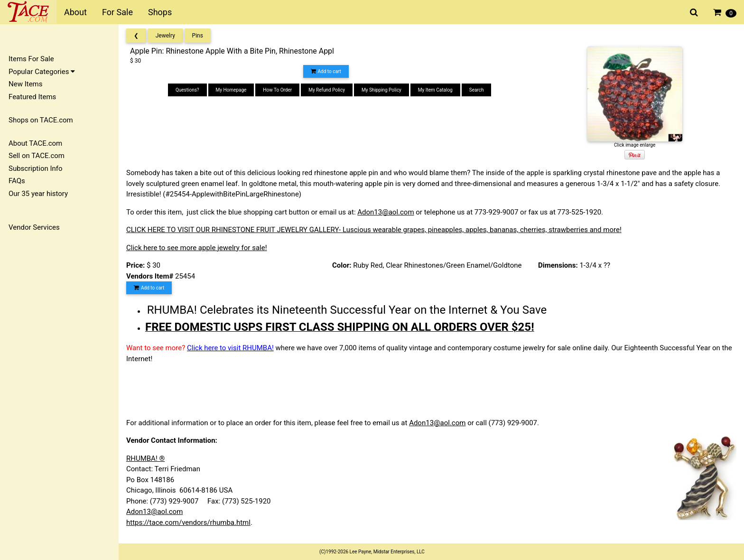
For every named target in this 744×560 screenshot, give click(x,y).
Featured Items (32, 97)
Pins (198, 36)
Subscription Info (36, 168)
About (75, 12)
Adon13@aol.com (386, 212)
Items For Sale (31, 59)
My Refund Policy (327, 90)
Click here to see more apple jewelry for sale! (197, 248)
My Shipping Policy (381, 90)
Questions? (187, 90)
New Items (25, 84)
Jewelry (165, 36)
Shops (160, 12)
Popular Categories (42, 72)
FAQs (17, 181)
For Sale (117, 12)
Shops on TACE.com (41, 120)
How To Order (277, 90)
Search (477, 90)
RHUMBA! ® (145, 458)
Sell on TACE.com (37, 156)
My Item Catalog (435, 90)
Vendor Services (34, 227)
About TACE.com (35, 143)
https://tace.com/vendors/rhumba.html (188, 523)
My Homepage (231, 90)
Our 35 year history (38, 194)
